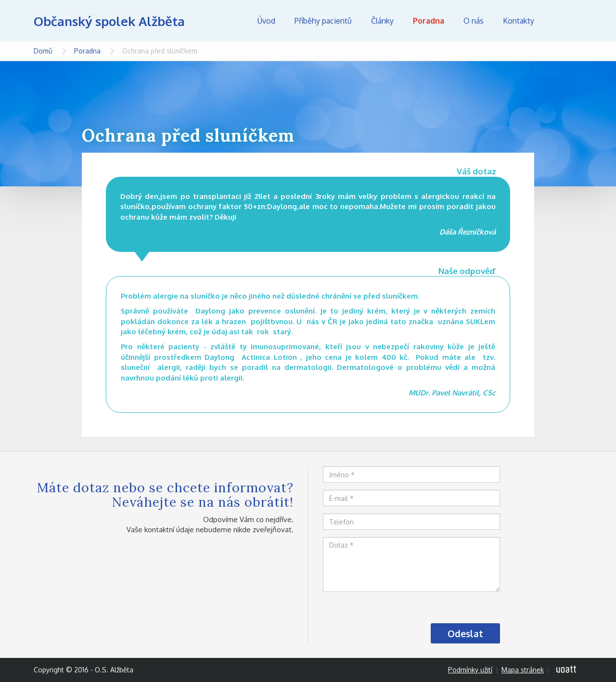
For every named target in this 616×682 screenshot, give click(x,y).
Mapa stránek (523, 670)
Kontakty (519, 21)
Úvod (266, 21)
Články (382, 21)
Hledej (568, 21)
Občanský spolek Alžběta (109, 21)
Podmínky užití (470, 670)
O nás (474, 21)
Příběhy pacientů (323, 21)
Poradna (429, 21)
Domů (43, 51)
